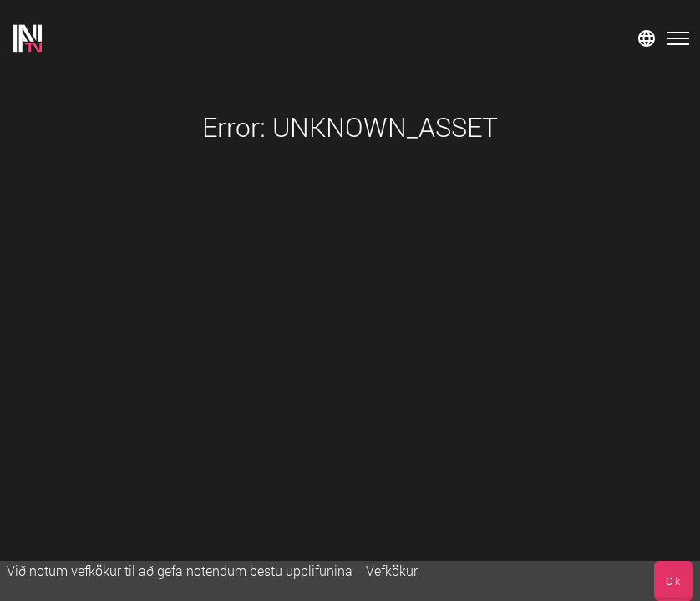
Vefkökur (392, 571)
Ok (674, 581)
